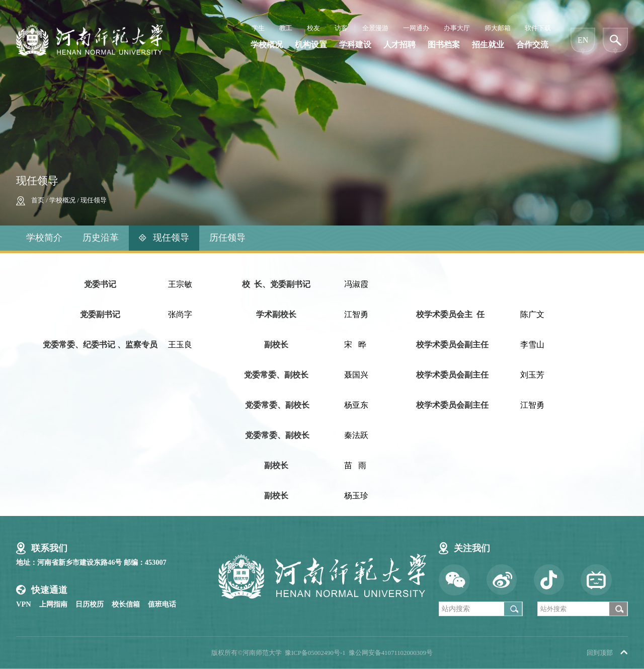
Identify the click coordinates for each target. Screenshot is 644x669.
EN (583, 40)
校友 (313, 28)
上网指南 (53, 604)
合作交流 (532, 45)
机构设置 (311, 45)
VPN (24, 604)
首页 (38, 200)
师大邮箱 (498, 28)
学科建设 (355, 45)
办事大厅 (457, 28)
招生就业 (488, 45)
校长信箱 (126, 604)
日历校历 (90, 604)
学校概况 (267, 45)
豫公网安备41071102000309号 (391, 653)
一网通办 (416, 28)
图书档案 (444, 45)
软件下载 (538, 28)
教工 (286, 28)
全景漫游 (375, 28)
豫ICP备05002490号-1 (315, 653)
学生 (258, 28)
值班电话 (162, 604)
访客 (341, 28)
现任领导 (94, 200)
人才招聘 (399, 45)
